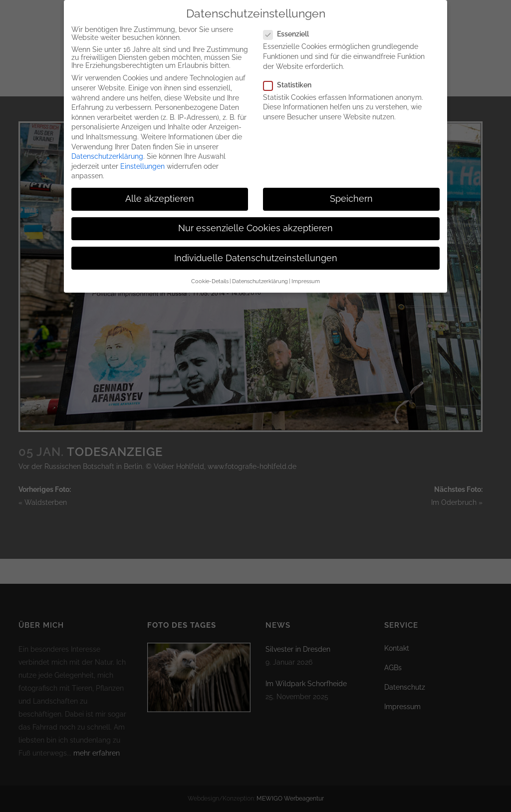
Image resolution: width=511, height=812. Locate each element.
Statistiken (291, 75)
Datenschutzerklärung (107, 146)
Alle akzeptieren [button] (160, 189)
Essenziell (290, 24)
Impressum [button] (306, 271)
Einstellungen (142, 156)
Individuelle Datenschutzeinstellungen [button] (256, 248)
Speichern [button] (351, 189)
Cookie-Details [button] (210, 271)
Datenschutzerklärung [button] (260, 271)
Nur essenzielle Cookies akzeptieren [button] (255, 219)
